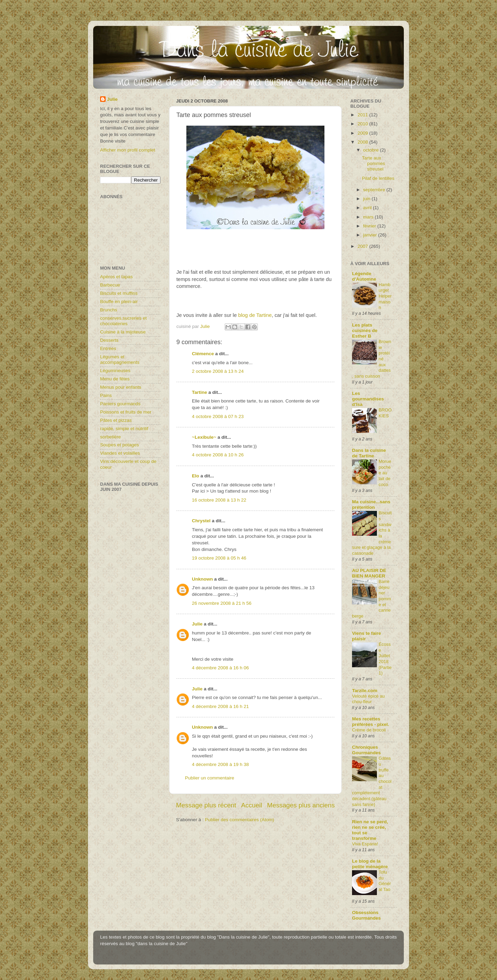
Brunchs (109, 310)
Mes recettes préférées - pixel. (371, 722)
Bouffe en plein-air (119, 302)
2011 (363, 115)
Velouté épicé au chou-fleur (368, 699)
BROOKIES (385, 413)
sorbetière (110, 437)
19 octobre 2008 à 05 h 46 (219, 558)
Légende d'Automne (364, 276)
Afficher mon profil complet (128, 150)
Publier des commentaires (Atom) (240, 820)
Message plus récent (206, 805)
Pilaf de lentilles (378, 178)
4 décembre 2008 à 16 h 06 (220, 668)
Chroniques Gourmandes (366, 750)
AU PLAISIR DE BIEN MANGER (369, 573)
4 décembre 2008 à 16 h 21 (220, 706)
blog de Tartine (255, 315)
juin (367, 199)
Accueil (252, 805)
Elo (196, 476)
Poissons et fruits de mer (126, 412)
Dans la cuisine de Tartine (369, 453)
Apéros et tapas (116, 277)
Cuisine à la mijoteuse (123, 332)
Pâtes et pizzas (116, 420)
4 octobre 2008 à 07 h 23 (218, 416)
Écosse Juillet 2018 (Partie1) (385, 659)
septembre (375, 190)
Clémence (203, 354)
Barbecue (110, 285)
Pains (106, 395)
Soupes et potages (120, 445)
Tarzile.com (365, 691)
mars (369, 217)
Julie (197, 624)
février (370, 226)
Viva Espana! (365, 844)
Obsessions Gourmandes (366, 915)
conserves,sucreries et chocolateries (123, 321)
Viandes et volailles (120, 453)
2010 (363, 124)
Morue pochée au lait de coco (385, 473)
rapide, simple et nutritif (124, 429)
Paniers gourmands (120, 404)
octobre (372, 150)
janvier (371, 235)
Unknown (202, 579)
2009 (363, 133)
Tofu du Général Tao (385, 881)
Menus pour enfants (121, 387)
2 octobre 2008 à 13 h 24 (218, 371)
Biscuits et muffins (119, 293)
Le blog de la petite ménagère (370, 864)
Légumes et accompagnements (120, 360)
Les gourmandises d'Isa (368, 399)
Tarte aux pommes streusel (374, 163)
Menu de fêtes (115, 379)
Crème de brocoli (369, 730)
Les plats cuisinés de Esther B (365, 331)
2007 (363, 246)
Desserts (109, 340)
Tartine (199, 392)
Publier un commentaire (210, 778)
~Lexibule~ (204, 437)
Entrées (108, 348)
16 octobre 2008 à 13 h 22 (219, 500)
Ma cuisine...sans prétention (371, 504)
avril (368, 208)
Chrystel (201, 521)
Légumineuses (115, 371)
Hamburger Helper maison (385, 296)
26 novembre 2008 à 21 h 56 (222, 603)
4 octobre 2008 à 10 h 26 (218, 455)
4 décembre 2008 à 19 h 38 (220, 764)
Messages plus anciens (301, 805)
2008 (363, 142)
